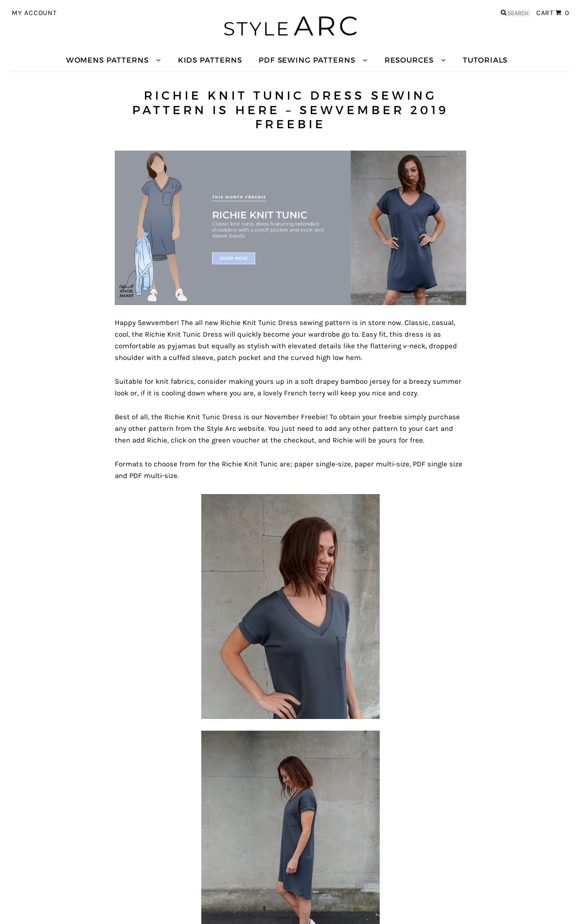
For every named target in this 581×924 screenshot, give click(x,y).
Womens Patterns (107, 60)
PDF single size (438, 464)
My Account (34, 13)
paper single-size (323, 464)
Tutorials (485, 60)
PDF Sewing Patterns (307, 60)
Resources (409, 60)
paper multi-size (382, 464)
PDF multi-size (153, 476)
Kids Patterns (210, 60)
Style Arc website (236, 429)
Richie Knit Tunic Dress (259, 323)
